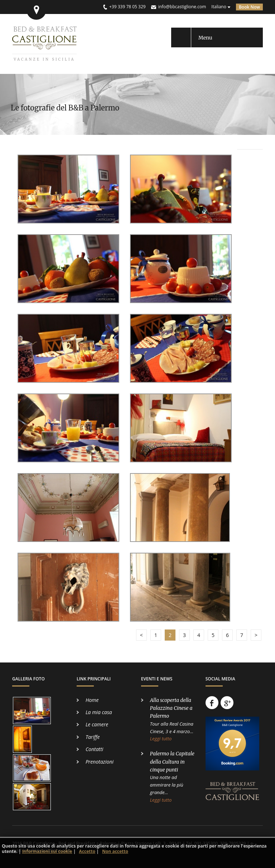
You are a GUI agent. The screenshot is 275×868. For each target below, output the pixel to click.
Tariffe (93, 737)
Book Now (249, 7)
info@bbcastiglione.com (182, 7)
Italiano (219, 7)
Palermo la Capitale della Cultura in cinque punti (172, 762)
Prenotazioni (100, 762)
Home (92, 700)
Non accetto (115, 851)
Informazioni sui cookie (47, 851)
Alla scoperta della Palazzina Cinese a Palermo (171, 708)
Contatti (94, 749)
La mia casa (99, 712)
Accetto (87, 851)
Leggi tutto (161, 739)
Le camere (97, 724)
